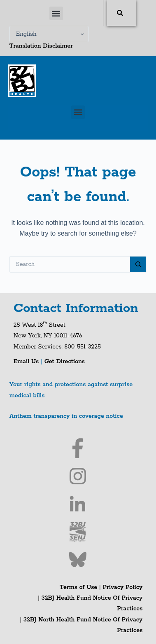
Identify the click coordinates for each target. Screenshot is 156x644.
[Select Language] (49, 34)
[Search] (122, 13)
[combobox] (103, 13)
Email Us (27, 362)
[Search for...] (70, 264)
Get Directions (65, 362)
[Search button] (138, 264)
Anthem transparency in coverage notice (66, 416)
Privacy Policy (122, 587)
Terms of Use (78, 587)
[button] (56, 13)
